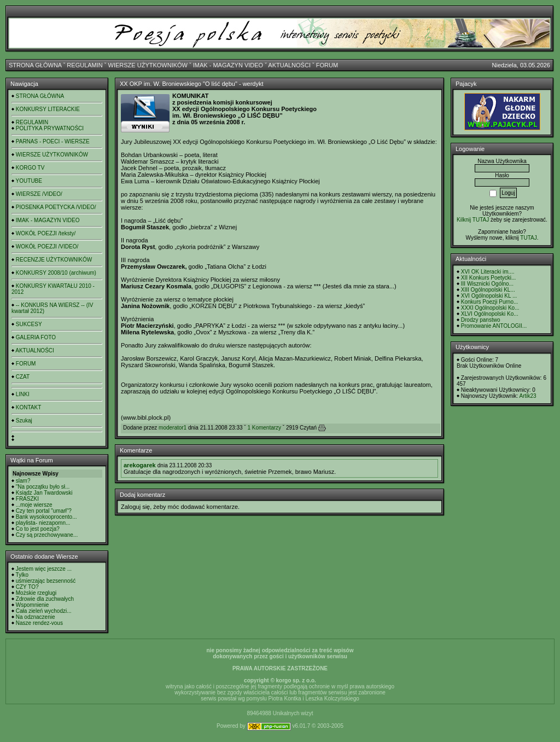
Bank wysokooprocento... (46, 517)
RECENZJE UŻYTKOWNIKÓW (54, 260)
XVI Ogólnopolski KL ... (489, 296)
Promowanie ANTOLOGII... (494, 326)
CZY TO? (27, 587)
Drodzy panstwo (481, 320)
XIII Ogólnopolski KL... (488, 290)
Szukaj (24, 421)
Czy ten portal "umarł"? (44, 511)
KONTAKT (28, 407)
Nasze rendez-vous (39, 623)
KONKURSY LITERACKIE (48, 109)
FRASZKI (27, 499)
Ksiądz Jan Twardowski (44, 493)
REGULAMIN (84, 65)
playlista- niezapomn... (43, 523)
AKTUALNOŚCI (289, 65)
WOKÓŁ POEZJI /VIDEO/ (47, 247)
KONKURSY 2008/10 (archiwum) (56, 273)
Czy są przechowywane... (47, 535)
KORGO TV (30, 168)
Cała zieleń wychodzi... (44, 611)
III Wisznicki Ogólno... (487, 284)
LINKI (23, 394)
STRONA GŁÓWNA (35, 65)
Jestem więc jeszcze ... (44, 569)
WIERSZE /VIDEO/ (39, 194)
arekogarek (140, 465)
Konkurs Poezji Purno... (490, 302)
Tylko (22, 575)
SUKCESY (29, 324)
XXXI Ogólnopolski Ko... (490, 308)
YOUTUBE (29, 181)
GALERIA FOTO (36, 337)
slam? (23, 481)
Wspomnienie (33, 605)
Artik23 (527, 396)
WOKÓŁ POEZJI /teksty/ (46, 233)
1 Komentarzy (264, 428)
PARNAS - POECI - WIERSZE (53, 141)
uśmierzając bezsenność (46, 581)
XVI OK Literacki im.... (488, 272)
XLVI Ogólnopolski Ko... (490, 314)
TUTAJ (528, 238)
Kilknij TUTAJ (473, 220)
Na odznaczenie (36, 617)
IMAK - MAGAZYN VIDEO (228, 65)
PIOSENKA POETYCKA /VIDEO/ (56, 207)
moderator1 (173, 428)
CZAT (23, 377)
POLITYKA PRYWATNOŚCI (50, 128)
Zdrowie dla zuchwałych (45, 599)
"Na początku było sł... (43, 487)
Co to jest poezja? (38, 529)
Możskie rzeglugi (36, 593)
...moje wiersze (34, 505)
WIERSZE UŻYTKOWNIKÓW (148, 65)
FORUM (327, 65)
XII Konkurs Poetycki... (489, 278)
